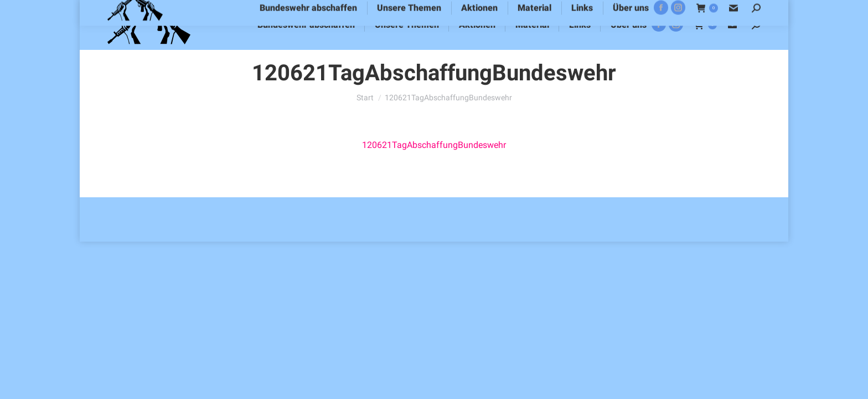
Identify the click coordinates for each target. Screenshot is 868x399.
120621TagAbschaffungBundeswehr (434, 145)
